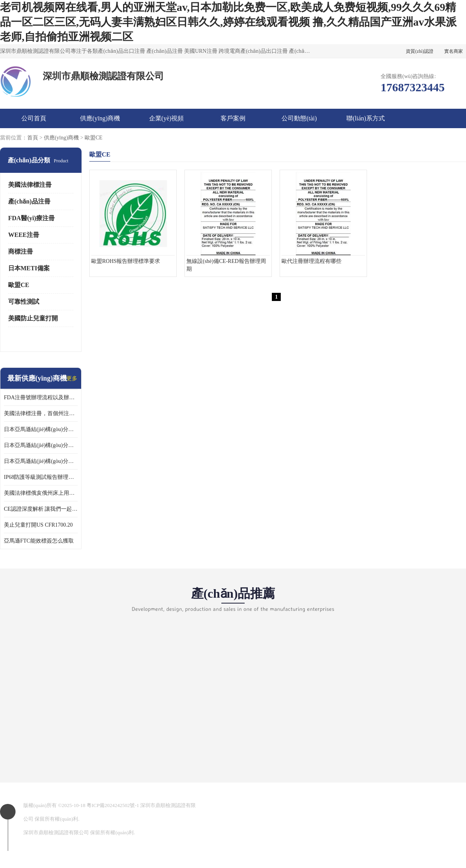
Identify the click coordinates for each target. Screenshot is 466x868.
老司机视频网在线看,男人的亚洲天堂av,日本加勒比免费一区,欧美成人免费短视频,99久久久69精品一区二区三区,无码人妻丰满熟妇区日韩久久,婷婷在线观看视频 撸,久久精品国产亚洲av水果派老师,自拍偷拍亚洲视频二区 (228, 22)
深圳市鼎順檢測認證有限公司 (56, 832)
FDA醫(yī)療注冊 (31, 218)
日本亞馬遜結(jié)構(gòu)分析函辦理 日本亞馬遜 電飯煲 (41, 429)
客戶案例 (233, 118)
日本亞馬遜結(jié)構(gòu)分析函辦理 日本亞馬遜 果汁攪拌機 (41, 461)
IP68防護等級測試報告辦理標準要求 (41, 477)
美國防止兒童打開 (33, 318)
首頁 (33, 138)
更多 (72, 378)
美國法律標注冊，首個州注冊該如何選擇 (41, 413)
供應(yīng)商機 (100, 118)
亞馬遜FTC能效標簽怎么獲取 (39, 541)
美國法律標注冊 (30, 185)
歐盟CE (94, 138)
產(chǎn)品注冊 (29, 201)
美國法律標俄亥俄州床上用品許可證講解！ (41, 493)
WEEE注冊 (24, 235)
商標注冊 (21, 251)
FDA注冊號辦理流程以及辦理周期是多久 (41, 397)
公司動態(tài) (299, 118)
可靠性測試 (24, 302)
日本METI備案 (29, 268)
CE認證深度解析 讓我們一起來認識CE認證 (41, 509)
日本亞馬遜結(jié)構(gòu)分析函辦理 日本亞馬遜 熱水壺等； (41, 445)
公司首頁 (34, 118)
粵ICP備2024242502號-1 (113, 805)
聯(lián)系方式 (366, 118)
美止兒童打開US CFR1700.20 (38, 525)
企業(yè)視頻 (167, 118)
